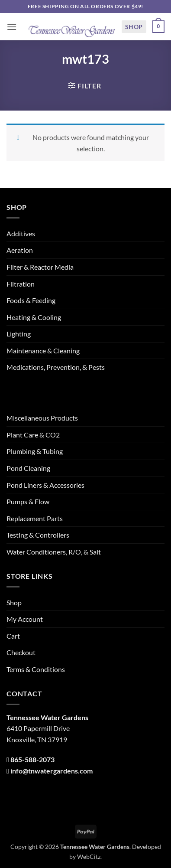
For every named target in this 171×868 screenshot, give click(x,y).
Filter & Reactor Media (40, 267)
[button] (12, 27)
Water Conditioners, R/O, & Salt (54, 552)
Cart (13, 636)
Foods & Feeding (31, 300)
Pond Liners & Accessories (45, 485)
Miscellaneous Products (42, 418)
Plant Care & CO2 (33, 435)
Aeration (20, 250)
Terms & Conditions (36, 669)
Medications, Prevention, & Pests (56, 367)
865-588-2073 (32, 759)
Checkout (21, 652)
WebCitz (89, 857)
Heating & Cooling (34, 317)
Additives (21, 233)
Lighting (19, 334)
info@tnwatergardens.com (52, 771)
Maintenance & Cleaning (43, 351)
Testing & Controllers (38, 535)
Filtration (21, 284)
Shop (134, 27)
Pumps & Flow (28, 501)
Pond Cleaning (28, 468)
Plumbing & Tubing (35, 451)
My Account (25, 619)
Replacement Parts (35, 518)
